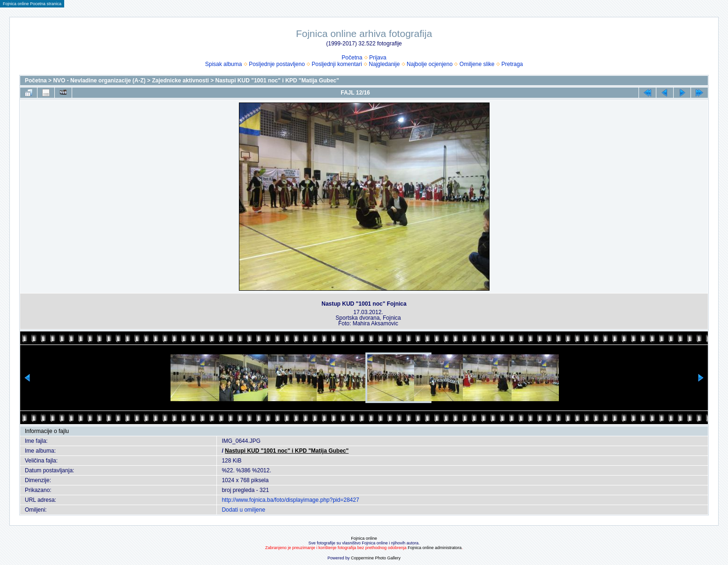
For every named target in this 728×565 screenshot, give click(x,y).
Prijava (378, 58)
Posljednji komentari (337, 64)
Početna (352, 58)
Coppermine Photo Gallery (376, 558)
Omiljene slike (477, 64)
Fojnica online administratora (435, 548)
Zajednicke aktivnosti (180, 81)
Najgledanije (384, 64)
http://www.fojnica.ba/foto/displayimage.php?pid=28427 (290, 500)
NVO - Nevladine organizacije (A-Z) (99, 81)
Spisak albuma (224, 64)
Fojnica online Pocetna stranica (32, 4)
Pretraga (512, 64)
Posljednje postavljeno (277, 64)
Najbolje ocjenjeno (430, 64)
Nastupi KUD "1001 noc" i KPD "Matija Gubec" (277, 81)
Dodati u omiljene (243, 510)
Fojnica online (364, 538)
